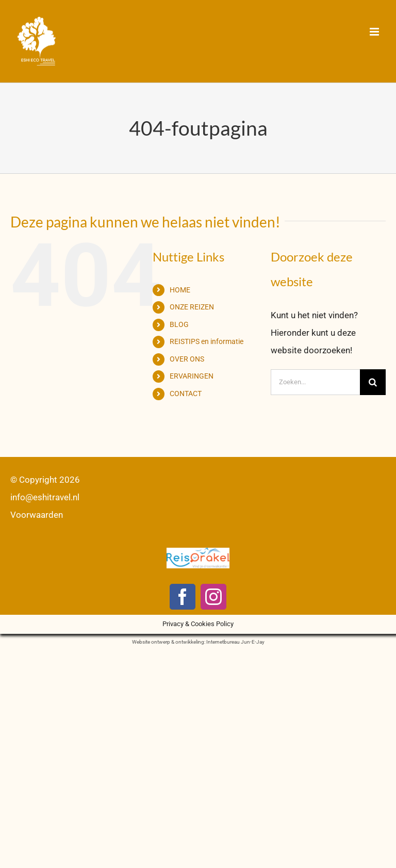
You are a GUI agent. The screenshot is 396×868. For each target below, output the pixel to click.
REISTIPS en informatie (207, 341)
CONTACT (186, 394)
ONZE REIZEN (192, 307)
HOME (180, 290)
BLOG (179, 324)
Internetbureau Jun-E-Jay (235, 642)
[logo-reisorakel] (198, 552)
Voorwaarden (37, 515)
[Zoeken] (373, 382)
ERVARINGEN (192, 376)
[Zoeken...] (315, 382)
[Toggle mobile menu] (375, 32)
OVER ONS (187, 359)
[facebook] (183, 597)
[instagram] (213, 597)
